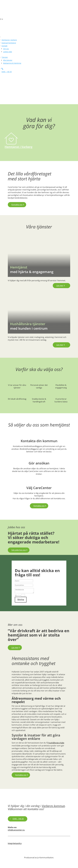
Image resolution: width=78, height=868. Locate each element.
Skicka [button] (21, 600)
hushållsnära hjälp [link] (56, 743)
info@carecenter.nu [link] (16, 830)
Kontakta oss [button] (17, 205)
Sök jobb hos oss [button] (19, 550)
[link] (17, 16)
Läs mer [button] (60, 286)
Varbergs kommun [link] (53, 806)
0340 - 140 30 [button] (18, 819)
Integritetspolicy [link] (15, 843)
